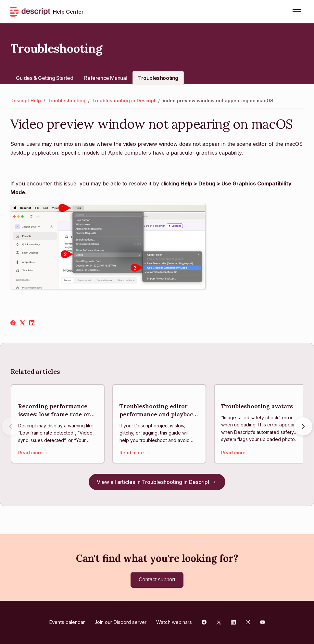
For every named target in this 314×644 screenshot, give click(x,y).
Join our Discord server (120, 622)
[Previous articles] (11, 427)
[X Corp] (22, 323)
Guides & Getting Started (44, 78)
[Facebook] (13, 323)
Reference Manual (106, 78)
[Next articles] (303, 427)
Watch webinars (174, 622)
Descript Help (26, 101)
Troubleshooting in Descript (124, 101)
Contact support (157, 580)
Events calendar (67, 622)
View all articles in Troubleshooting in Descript (157, 484)
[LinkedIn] (32, 323)
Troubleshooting (158, 78)
